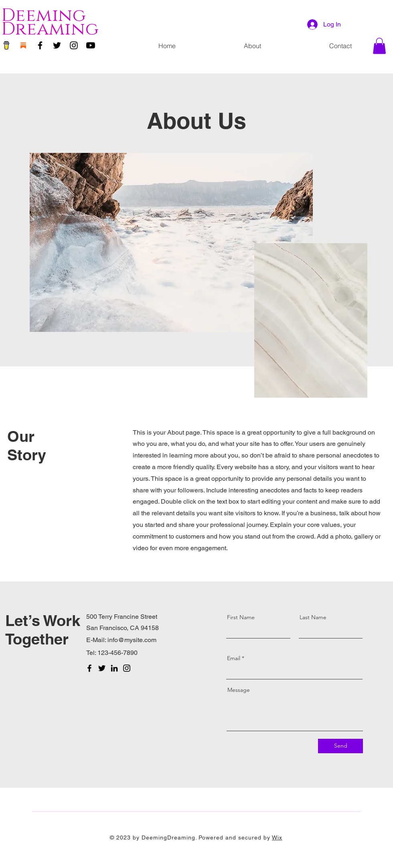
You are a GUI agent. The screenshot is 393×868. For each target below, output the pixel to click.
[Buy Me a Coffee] (6, 45)
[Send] (340, 746)
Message (239, 690)
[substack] (23, 45)
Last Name (313, 617)
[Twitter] (57, 45)
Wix (277, 838)
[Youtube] (91, 45)
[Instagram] (74, 45)
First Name (241, 617)
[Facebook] (40, 45)
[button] (379, 46)
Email (234, 658)
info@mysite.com (132, 640)
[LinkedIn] (114, 668)
